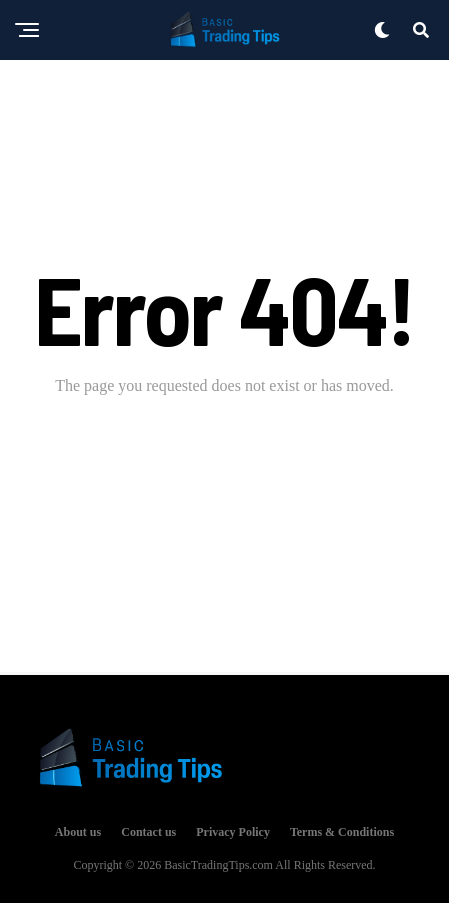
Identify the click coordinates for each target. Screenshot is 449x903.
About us (78, 832)
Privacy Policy (233, 832)
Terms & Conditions (342, 832)
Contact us (148, 832)
